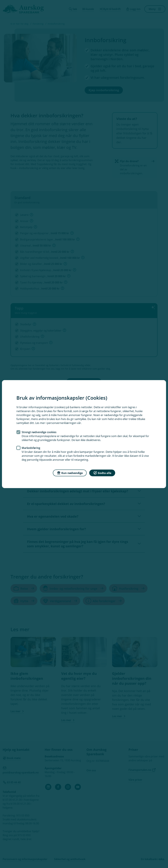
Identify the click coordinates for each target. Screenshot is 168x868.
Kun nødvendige (70, 473)
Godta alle (102, 473)
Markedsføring (31, 448)
